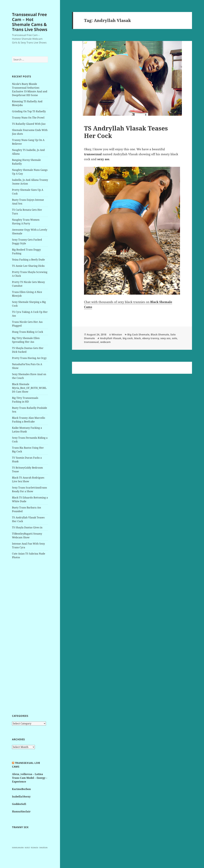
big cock (128, 338)
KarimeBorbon (21, 789)
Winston (117, 334)
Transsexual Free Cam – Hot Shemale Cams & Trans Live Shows (30, 22)
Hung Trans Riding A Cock (28, 332)
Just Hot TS (27, 847)
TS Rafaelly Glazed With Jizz (29, 124)
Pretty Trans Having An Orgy (29, 358)
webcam (105, 342)
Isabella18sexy (21, 797)
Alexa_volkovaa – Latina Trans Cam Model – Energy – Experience (30, 778)
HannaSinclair (21, 811)
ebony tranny (151, 338)
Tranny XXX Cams (43, 847)
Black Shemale (160, 334)
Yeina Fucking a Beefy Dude (28, 260)
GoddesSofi (19, 804)
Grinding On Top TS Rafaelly (29, 111)
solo (174, 338)
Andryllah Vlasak (111, 338)
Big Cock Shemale (138, 334)
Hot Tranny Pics (35, 847)
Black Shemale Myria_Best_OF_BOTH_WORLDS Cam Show (29, 388)
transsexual (91, 342)
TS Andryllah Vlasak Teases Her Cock (126, 132)
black (138, 338)
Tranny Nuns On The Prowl (28, 118)
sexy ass (165, 338)
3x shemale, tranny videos (18, 847)
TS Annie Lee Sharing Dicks (28, 266)
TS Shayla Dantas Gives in (27, 527)
